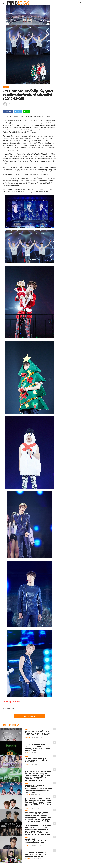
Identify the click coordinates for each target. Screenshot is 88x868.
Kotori (28, 737)
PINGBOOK (14, 103)
